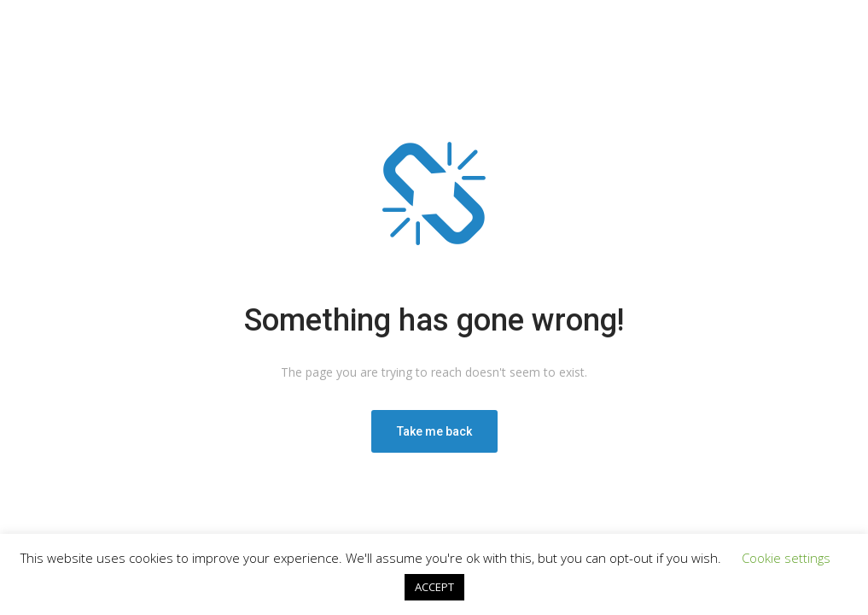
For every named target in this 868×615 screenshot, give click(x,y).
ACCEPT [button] (434, 587)
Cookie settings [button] (786, 558)
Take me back (434, 431)
